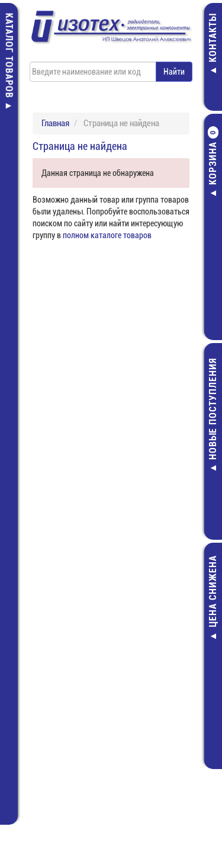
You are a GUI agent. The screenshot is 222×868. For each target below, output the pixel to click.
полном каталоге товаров (107, 235)
